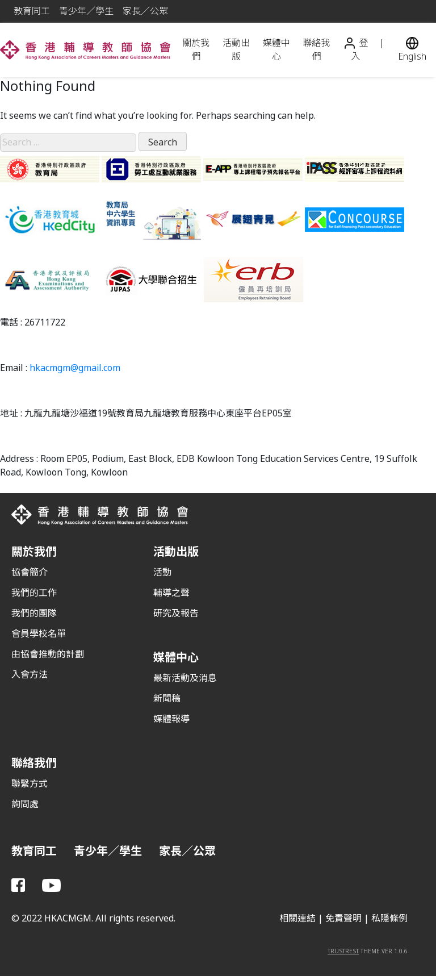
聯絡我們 (316, 50)
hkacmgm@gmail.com (75, 368)
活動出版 (236, 50)
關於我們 (196, 50)
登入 (355, 50)
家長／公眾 (145, 11)
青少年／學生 (86, 11)
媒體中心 (276, 50)
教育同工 (32, 11)
